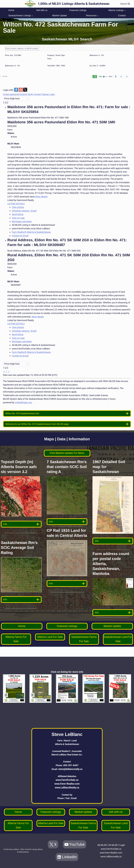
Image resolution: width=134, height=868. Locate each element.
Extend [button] (24, 95)
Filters (123, 77)
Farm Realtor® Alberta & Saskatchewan (31, 233)
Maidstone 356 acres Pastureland (61, 123)
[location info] (67, 414)
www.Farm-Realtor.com (67, 779)
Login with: (9, 91)
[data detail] (21, 525)
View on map (18, 219)
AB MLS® (104, 841)
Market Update (60, 16)
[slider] (6, 58)
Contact (122, 16)
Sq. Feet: (98, 66)
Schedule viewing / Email (24, 211)
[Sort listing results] (16, 99)
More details (41, 197)
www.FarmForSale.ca (67, 775)
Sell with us (42, 10)
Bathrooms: (13, 66)
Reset (111, 77)
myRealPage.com (24, 403)
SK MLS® (116, 841)
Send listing (18, 215)
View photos (18, 208)
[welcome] (67, 425)
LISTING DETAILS (16, 204)
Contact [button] (38, 95)
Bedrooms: (97, 55)
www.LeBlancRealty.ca (67, 783)
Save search (69, 77)
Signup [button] (45, 95)
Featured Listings (78, 10)
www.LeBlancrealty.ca (111, 856)
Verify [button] (30, 95)
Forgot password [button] (11, 95)
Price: (13, 55)
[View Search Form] (125, 4)
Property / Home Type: (56, 55)
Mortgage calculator (22, 222)
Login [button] (52, 95)
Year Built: (56, 66)
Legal (111, 845)
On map (99, 77)
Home (11, 10)
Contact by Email (20, 236)
